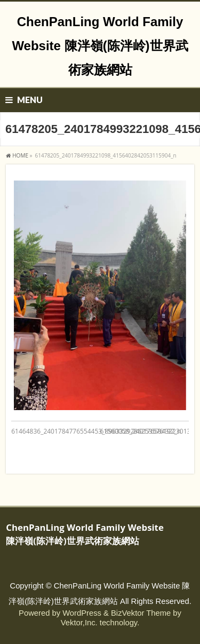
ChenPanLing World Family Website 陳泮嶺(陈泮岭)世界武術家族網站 (100, 46)
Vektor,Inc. (79, 623)
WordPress (82, 613)
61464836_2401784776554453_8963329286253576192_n (96, 431)
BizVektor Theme (141, 613)
